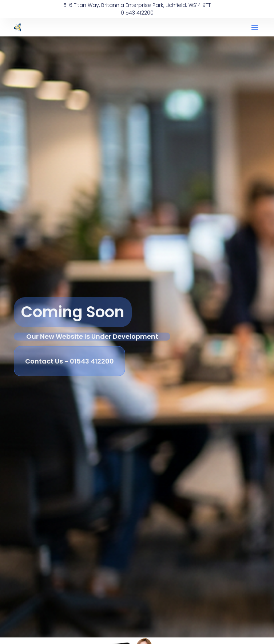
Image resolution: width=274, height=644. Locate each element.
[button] (255, 27)
